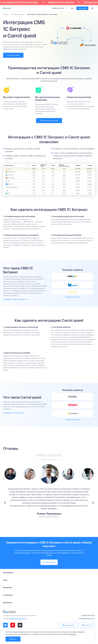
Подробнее (15, 299)
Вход (72, 8)
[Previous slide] (5, 502)
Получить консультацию (49, 121)
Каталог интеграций (18, 14)
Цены (5, 580)
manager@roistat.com (87, 619)
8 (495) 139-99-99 (58, 8)
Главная (6, 14)
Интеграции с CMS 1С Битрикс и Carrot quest (42, 14)
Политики (72, 634)
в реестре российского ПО (18, 619)
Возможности (8, 573)
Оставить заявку (13, 55)
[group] (30, 474)
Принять (13, 639)
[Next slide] (93, 502)
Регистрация (82, 8)
